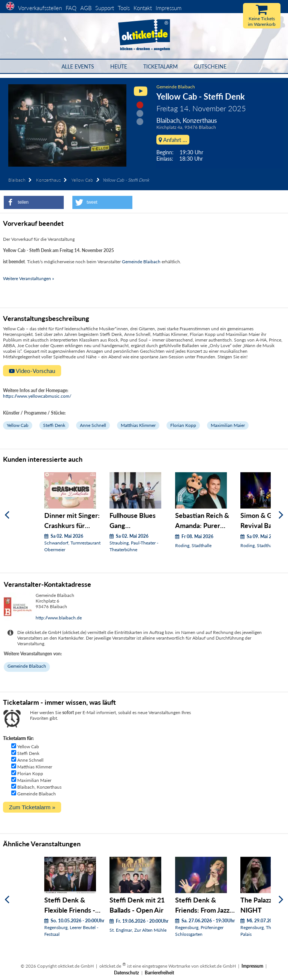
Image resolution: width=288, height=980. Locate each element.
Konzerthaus (48, 180)
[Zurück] (7, 515)
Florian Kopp (183, 425)
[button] (34, 202)
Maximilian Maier (228, 425)
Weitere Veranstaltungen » (28, 278)
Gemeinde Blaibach (176, 87)
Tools (124, 8)
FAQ (71, 8)
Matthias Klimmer (138, 425)
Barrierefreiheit (159, 973)
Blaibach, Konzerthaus (39, 787)
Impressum (169, 8)
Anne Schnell (93, 425)
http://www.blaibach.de (59, 618)
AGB (86, 8)
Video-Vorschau (32, 371)
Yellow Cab (82, 180)
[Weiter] (281, 515)
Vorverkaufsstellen (40, 8)
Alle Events (78, 66)
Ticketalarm (160, 66)
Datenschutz (127, 973)
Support (105, 8)
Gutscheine (210, 66)
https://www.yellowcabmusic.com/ (37, 396)
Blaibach (17, 180)
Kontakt (143, 8)
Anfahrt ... (173, 140)
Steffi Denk (54, 425)
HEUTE (119, 66)
